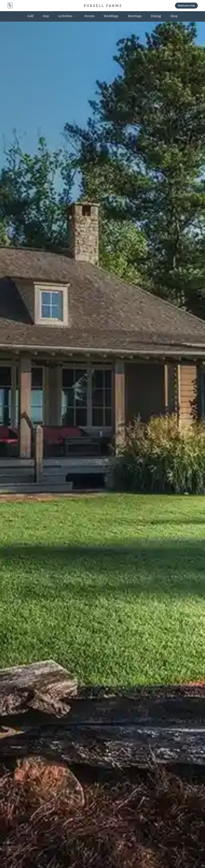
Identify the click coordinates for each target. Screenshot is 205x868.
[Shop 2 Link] (174, 16)
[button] (67, 16)
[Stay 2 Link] (46, 16)
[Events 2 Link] (89, 16)
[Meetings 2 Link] (135, 16)
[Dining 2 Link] (156, 16)
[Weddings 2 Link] (111, 16)
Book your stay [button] (186, 5)
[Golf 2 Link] (30, 16)
